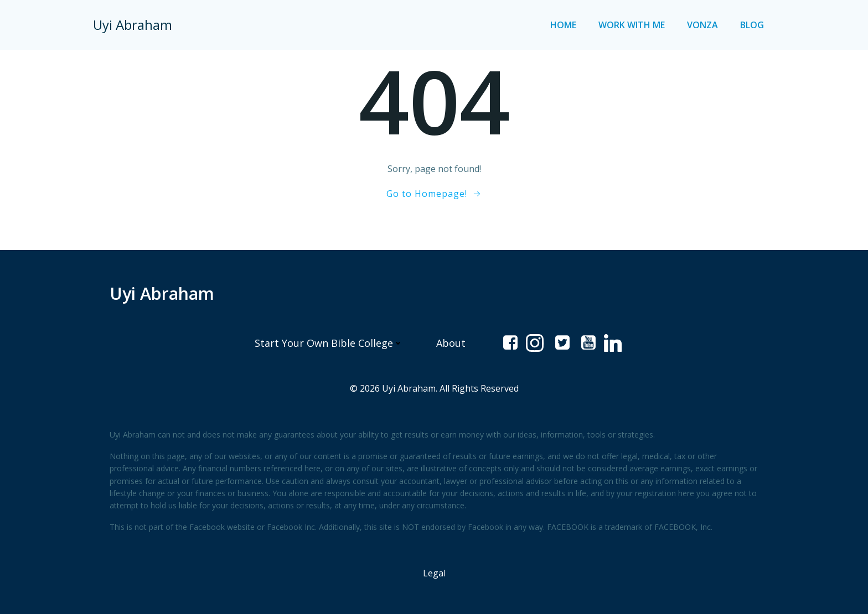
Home (563, 25)
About (451, 343)
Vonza (702, 25)
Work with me (632, 25)
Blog (752, 25)
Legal (434, 573)
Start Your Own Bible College (329, 343)
